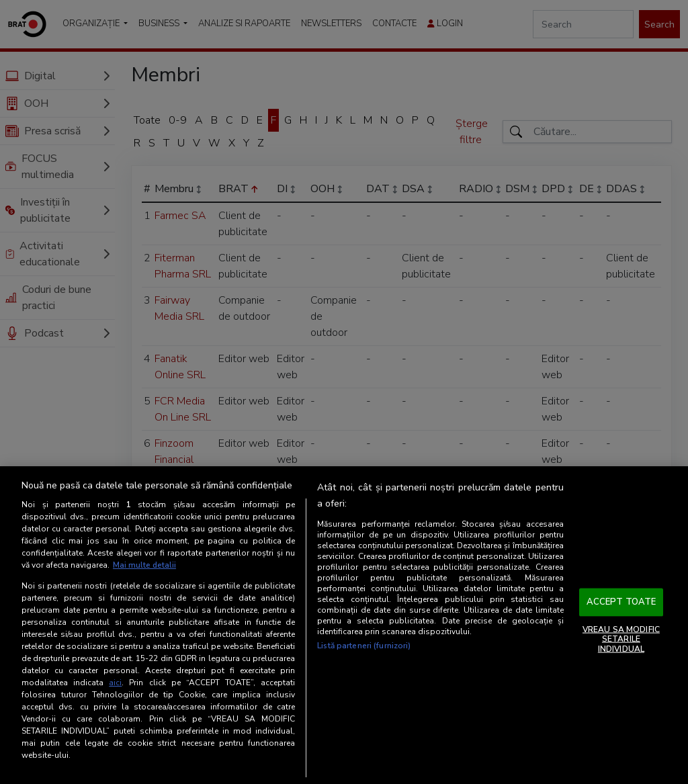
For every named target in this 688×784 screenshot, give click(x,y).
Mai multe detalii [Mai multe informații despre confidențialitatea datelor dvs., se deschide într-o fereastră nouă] (145, 566)
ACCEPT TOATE (621, 602)
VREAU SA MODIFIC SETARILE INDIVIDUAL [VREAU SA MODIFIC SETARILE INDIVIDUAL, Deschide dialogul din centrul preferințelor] (621, 639)
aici (115, 683)
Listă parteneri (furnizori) (364, 646)
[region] (344, 625)
